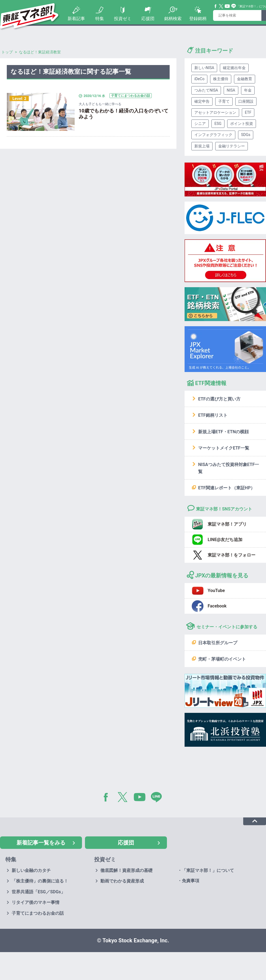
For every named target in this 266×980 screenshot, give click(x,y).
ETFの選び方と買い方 (219, 399)
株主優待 (221, 79)
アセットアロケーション (215, 112)
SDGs (246, 135)
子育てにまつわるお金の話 (38, 913)
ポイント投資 (242, 124)
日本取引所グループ (218, 643)
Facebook (216, 6)
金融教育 (245, 79)
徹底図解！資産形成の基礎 (126, 870)
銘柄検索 (173, 19)
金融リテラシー (232, 146)
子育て (224, 101)
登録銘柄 (198, 19)
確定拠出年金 (234, 68)
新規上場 (202, 146)
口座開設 (246, 101)
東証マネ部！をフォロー (232, 555)
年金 (248, 90)
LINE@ (158, 798)
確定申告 (202, 101)
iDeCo (199, 79)
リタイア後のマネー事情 (36, 902)
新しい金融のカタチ (31, 870)
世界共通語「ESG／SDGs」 (38, 892)
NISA (231, 90)
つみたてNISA (206, 90)
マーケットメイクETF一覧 (224, 448)
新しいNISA (204, 68)
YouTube (227, 6)
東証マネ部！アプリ (227, 524)
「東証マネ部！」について (208, 870)
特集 (100, 19)
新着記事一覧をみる (41, 843)
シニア (200, 124)
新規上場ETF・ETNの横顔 (223, 432)
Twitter (221, 6)
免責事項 (191, 881)
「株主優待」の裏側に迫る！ (40, 881)
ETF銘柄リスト (213, 415)
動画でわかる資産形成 (122, 881)
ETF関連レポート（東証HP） (227, 488)
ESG (218, 124)
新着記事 (76, 19)
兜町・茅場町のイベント (222, 659)
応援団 (148, 19)
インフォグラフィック (213, 135)
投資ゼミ (123, 19)
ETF (248, 112)
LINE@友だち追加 (225, 540)
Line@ (234, 6)
